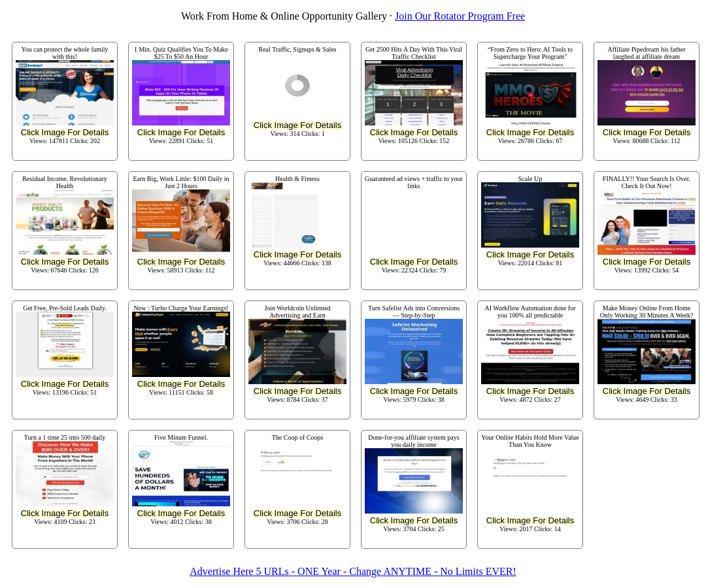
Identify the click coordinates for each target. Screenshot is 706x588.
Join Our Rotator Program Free (460, 16)
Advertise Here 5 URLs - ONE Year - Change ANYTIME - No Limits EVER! (353, 571)
